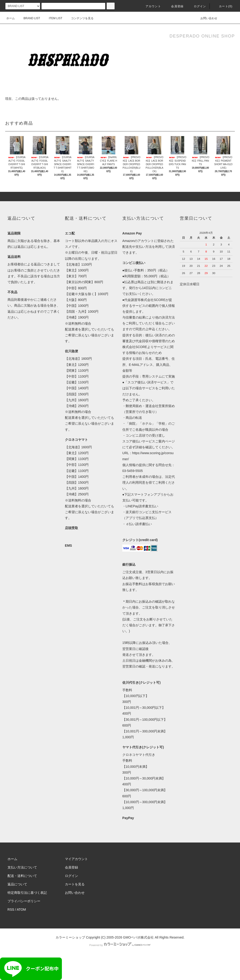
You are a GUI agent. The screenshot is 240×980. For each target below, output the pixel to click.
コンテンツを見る (79, 18)
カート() (223, 6)
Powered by (120, 945)
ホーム (11, 18)
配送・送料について (22, 876)
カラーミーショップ (70, 937)
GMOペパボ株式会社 (138, 937)
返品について (17, 884)
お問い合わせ (206, 18)
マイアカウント (76, 859)
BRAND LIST (29, 18)
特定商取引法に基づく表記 (27, 893)
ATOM (21, 909)
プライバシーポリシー (24, 901)
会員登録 (174, 6)
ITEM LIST (53, 18)
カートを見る (75, 884)
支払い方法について (22, 867)
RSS (11, 909)
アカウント (150, 6)
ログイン (197, 6)
